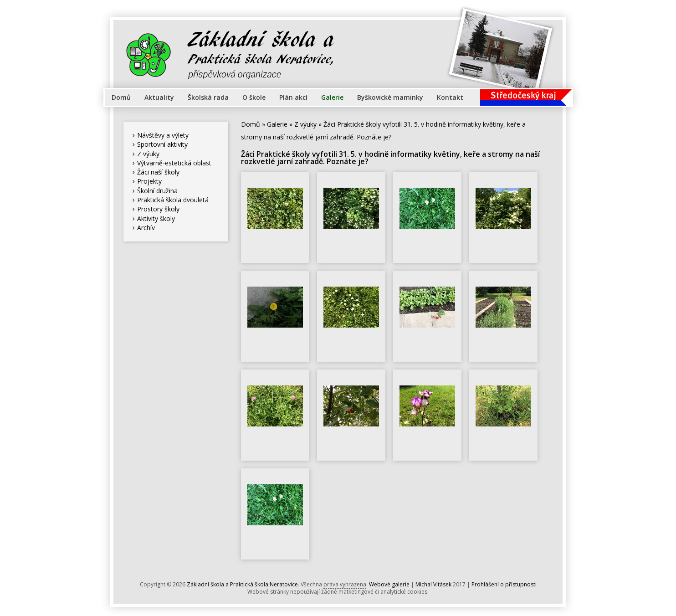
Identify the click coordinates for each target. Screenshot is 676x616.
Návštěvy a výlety (163, 135)
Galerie (332, 97)
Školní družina (157, 191)
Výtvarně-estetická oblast (174, 163)
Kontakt (450, 97)
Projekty (149, 181)
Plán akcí (293, 97)
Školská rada (208, 97)
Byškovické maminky (390, 97)
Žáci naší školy (158, 172)
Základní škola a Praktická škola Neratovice (242, 584)
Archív (146, 228)
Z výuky (148, 154)
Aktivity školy (156, 218)
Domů (121, 97)
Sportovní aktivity (162, 144)
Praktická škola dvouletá (173, 200)
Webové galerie (389, 584)
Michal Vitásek (433, 584)
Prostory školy (158, 209)
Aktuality (159, 97)
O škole (254, 97)
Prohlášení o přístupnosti (504, 584)
